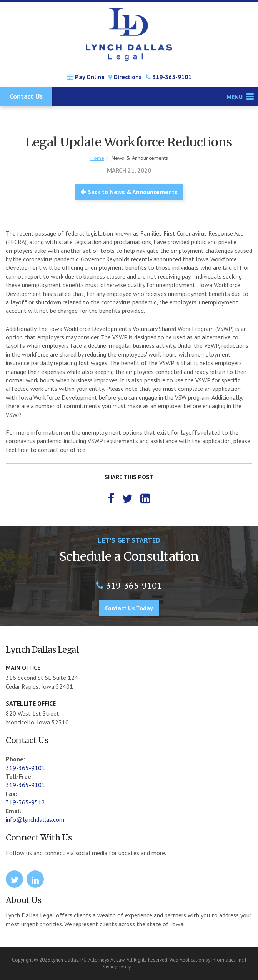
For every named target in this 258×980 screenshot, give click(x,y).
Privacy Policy (116, 967)
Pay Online (86, 77)
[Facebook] (111, 498)
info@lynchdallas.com (35, 819)
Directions (125, 77)
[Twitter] (127, 498)
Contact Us (26, 96)
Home (97, 158)
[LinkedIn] (145, 498)
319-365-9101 (169, 77)
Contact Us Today (129, 608)
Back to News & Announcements (129, 192)
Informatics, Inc (228, 960)
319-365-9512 (25, 802)
